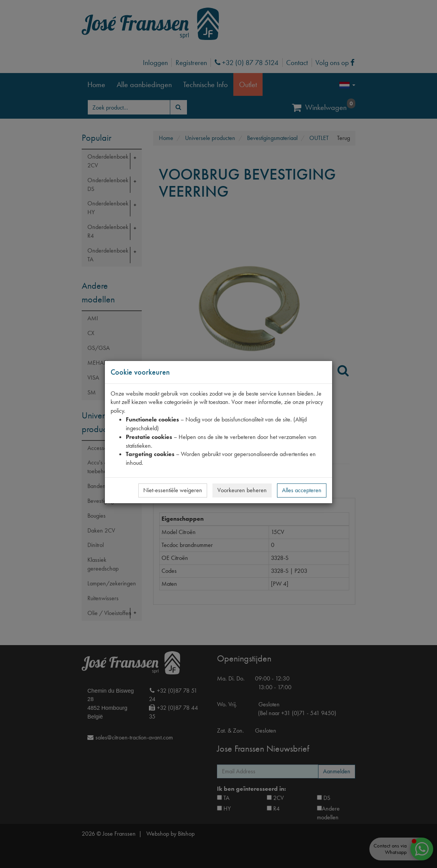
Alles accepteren (302, 490)
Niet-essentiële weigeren (173, 490)
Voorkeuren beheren (242, 490)
